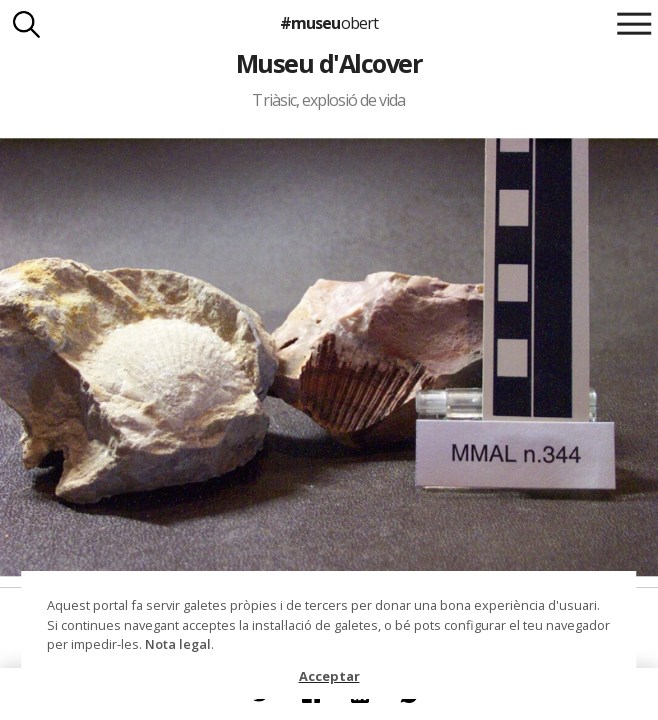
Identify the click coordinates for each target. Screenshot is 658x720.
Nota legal (178, 644)
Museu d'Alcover (329, 63)
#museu (328, 23)
